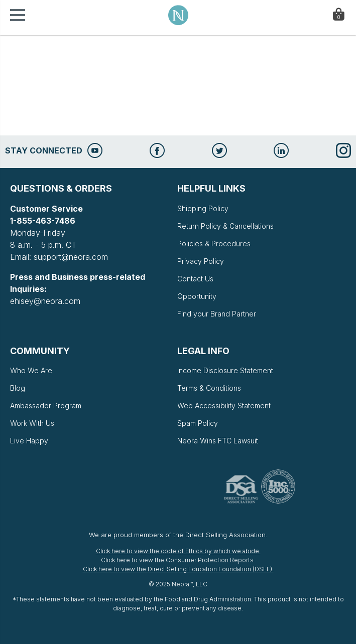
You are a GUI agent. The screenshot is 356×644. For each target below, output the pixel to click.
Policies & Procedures (214, 244)
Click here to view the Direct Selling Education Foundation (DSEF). (178, 569)
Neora (178, 15)
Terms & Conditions (209, 388)
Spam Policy (198, 423)
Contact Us (195, 279)
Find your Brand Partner (217, 314)
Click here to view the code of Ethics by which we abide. (178, 551)
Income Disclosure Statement (225, 370)
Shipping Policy (203, 208)
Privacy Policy (201, 261)
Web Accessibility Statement (224, 406)
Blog (18, 388)
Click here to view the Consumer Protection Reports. (178, 560)
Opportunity (197, 296)
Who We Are (31, 370)
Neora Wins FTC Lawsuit (218, 441)
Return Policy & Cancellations (225, 226)
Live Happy (29, 441)
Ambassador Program (46, 406)
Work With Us (32, 423)
